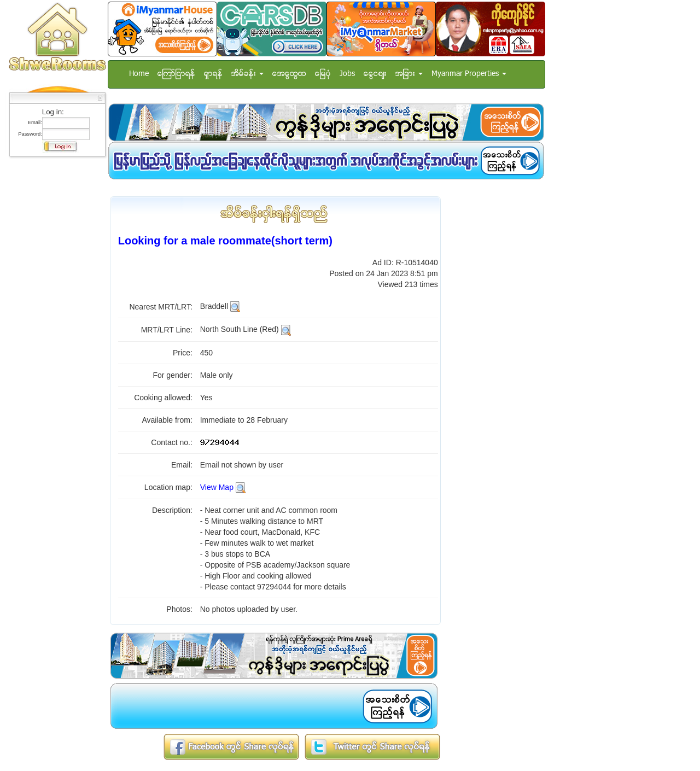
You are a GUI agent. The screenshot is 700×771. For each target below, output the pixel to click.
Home (139, 74)
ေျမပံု (323, 74)
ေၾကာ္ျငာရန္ (176, 74)
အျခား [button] (409, 74)
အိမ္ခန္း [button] (247, 74)
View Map (217, 487)
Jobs (347, 74)
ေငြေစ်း (375, 74)
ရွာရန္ (213, 74)
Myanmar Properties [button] (469, 74)
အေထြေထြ (289, 74)
